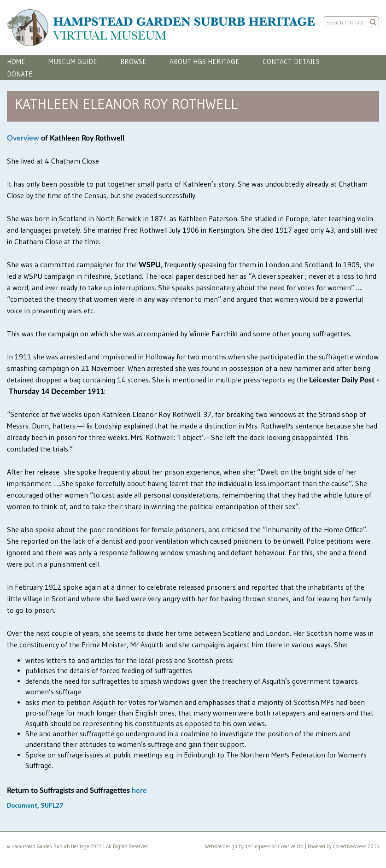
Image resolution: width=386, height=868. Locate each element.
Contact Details (291, 62)
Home (16, 62)
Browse (133, 62)
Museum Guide (73, 62)
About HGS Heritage (205, 62)
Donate (20, 74)
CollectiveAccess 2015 (356, 846)
